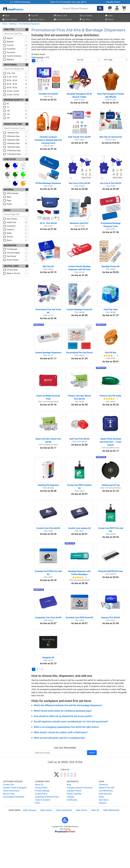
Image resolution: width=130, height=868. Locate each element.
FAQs (37, 835)
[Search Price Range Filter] (16, 69)
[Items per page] (115, 60)
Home (5, 24)
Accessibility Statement (14, 829)
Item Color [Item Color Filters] (10, 159)
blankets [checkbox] (17, 42)
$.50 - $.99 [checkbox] (17, 73)
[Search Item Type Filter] (16, 34)
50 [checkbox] (17, 104)
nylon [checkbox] (17, 197)
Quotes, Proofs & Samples (15, 820)
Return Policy (9, 826)
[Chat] (110, 8)
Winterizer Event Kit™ (79, 233)
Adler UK (95, 842)
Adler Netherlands (111, 842)
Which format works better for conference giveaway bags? (63, 743)
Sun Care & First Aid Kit (79, 190)
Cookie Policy (41, 826)
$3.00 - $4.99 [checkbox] (17, 84)
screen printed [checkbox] (17, 260)
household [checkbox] (17, 49)
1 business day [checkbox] (17, 133)
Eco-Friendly (86, 16)
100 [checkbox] (17, 111)
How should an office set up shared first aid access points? (63, 748)
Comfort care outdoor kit (79, 554)
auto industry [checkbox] (17, 219)
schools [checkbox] (17, 237)
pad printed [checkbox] (17, 256)
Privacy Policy (41, 820)
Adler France (82, 842)
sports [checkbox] (17, 240)
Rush (6, 16)
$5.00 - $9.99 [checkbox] (17, 88)
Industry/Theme (36, 19)
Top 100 (33, 16)
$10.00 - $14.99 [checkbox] (17, 91)
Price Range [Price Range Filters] (10, 65)
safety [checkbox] (17, 233)
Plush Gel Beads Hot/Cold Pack (49, 416)
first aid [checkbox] (17, 45)
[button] (117, 8)
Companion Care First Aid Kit (48, 647)
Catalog (70, 829)
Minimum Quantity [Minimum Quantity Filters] (14, 100)
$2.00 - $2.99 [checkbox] (17, 80)
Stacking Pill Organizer (48, 508)
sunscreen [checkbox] (17, 52)
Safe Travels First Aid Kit (79, 142)
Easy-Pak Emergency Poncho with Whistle (111, 98)
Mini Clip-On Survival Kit (111, 142)
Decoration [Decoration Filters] (10, 245)
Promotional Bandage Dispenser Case (111, 234)
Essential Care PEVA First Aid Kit (48, 601)
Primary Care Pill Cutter (111, 414)
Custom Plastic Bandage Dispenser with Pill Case (80, 279)
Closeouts (103, 817)
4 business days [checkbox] (17, 140)
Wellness (13, 24)
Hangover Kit (48, 690)
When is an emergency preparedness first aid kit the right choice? (66, 759)
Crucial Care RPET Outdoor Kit (80, 510)
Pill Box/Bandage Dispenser (48, 190)
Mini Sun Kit (48, 278)
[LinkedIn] (72, 808)
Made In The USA (107, 820)
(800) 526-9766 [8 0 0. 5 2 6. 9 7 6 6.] (72, 794)
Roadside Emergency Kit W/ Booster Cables (80, 98)
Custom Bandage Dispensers (48, 369)
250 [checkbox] (17, 118)
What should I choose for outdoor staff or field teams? (61, 765)
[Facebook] (62, 808)
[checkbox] (7, 165)
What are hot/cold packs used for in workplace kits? (60, 770)
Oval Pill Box (111, 369)
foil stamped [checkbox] (17, 249)
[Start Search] (100, 8)
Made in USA (60, 16)
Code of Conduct (43, 832)
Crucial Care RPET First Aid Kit (111, 555)
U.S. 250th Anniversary (20, 2)
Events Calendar (74, 826)
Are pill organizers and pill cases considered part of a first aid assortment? (71, 754)
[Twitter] (56, 808)
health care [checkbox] (17, 222)
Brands (109, 19)
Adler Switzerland (64, 842)
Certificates (72, 832)
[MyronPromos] (13, 9)
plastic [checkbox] (17, 204)
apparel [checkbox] (17, 38)
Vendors (103, 835)
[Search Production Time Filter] (16, 128)
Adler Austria (46, 842)
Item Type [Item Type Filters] (9, 30)
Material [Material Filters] (9, 190)
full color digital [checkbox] (17, 253)
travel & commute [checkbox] (17, 56)
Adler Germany (30, 842)
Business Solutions (63, 19)
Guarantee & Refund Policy (47, 829)
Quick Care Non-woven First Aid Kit (49, 461)
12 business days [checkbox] (17, 154)
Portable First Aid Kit (48, 96)
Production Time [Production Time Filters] (13, 124)
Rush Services (105, 826)
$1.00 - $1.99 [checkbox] (17, 77)
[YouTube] (75, 808)
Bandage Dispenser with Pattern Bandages (80, 601)
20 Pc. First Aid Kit (48, 233)
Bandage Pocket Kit (111, 278)
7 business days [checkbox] (17, 147)
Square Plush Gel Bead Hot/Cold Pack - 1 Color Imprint (111, 463)
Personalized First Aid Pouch (79, 369)
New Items (85, 19)
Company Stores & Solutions (80, 820)
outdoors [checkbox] (17, 230)
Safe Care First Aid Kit (79, 460)
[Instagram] (68, 808)
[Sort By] (87, 60)
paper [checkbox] (17, 200)
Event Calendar (10, 19)
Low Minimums (106, 823)
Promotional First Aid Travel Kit (49, 325)
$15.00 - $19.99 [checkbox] (17, 95)
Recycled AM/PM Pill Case (111, 599)
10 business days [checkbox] (17, 151)
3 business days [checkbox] (17, 136)
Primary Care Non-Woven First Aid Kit (80, 416)
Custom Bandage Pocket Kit (79, 323)
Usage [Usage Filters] (7, 210)
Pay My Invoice (113, 2)
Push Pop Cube (111, 323)
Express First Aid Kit (111, 647)
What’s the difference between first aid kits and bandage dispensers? (68, 738)
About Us (39, 817)
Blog (69, 817)
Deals (109, 16)
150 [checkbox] (17, 114)
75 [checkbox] (17, 107)
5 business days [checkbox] (17, 143)
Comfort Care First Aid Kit (48, 554)
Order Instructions (11, 823)
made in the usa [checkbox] (17, 273)
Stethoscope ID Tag (111, 508)
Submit (92, 785)
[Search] (79, 8)
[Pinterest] (65, 808)
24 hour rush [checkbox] (17, 270)
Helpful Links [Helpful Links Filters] (11, 266)
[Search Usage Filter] (16, 214)
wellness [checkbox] (17, 60)
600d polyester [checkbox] (17, 193)
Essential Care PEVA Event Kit (79, 647)
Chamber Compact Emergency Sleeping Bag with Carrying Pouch (48, 145)
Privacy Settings (42, 823)
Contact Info (9, 817)
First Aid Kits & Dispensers (29, 24)
